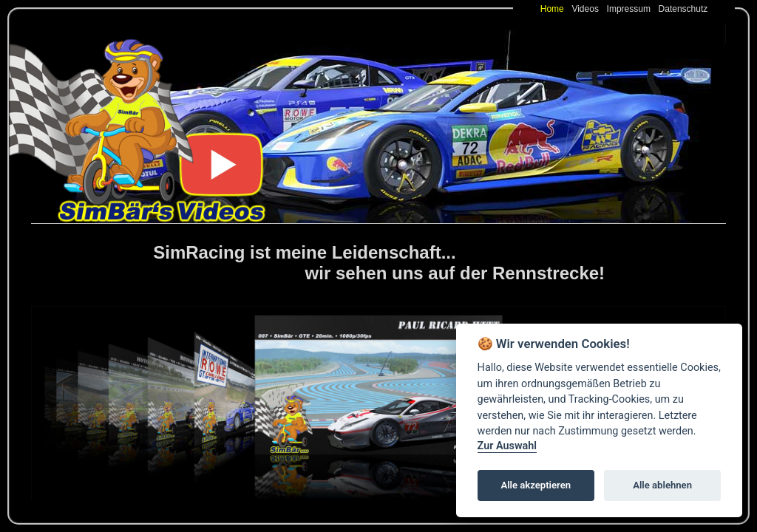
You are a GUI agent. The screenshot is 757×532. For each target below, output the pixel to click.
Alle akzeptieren (536, 485)
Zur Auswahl (507, 446)
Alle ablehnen (662, 485)
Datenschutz (683, 9)
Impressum (631, 9)
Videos (587, 9)
